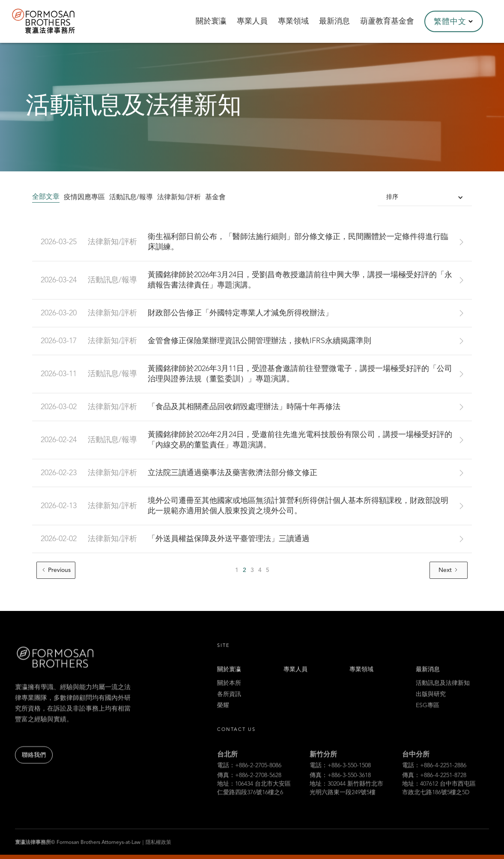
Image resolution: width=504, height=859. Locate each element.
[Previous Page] (56, 570)
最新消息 (428, 680)
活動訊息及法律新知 (443, 694)
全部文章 (46, 197)
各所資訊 (229, 705)
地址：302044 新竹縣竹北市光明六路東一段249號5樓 (346, 824)
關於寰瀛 (229, 680)
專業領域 (361, 680)
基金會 (215, 198)
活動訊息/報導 (131, 198)
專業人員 (295, 680)
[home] (55, 21)
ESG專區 (428, 716)
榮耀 (223, 716)
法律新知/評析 (179, 198)
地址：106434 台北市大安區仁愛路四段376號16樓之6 (254, 824)
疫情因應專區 (84, 198)
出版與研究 (431, 705)
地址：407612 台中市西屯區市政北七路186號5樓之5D (439, 824)
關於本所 (229, 694)
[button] (454, 21)
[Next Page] (449, 570)
